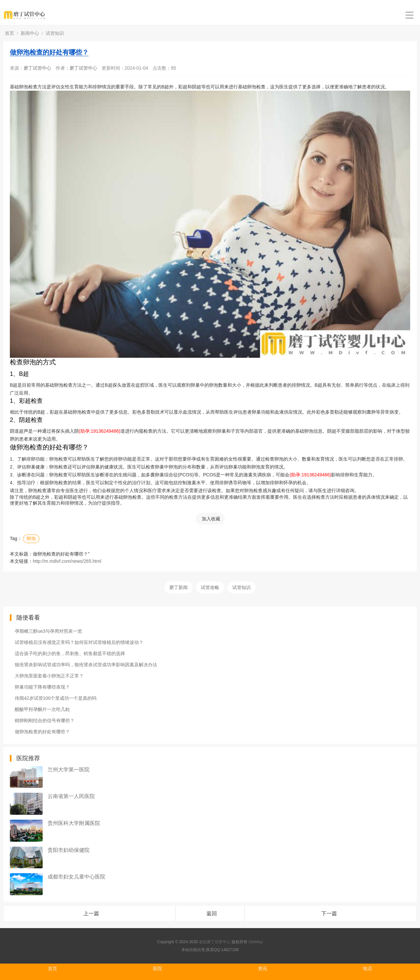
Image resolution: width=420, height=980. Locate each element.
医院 (157, 969)
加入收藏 (211, 519)
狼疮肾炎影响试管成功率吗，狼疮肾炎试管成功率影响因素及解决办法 (86, 665)
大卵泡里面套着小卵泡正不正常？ (49, 676)
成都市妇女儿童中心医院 (76, 877)
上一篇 (91, 913)
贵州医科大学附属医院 (74, 823)
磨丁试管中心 (37, 68)
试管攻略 (210, 587)
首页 (10, 33)
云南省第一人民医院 (71, 796)
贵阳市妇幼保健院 (69, 850)
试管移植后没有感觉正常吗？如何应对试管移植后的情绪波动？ (79, 642)
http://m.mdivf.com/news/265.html (67, 561)
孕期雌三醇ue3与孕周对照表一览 (48, 631)
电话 (367, 969)
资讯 (262, 969)
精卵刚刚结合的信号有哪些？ (45, 720)
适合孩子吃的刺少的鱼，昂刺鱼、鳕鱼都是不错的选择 (70, 653)
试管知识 (55, 33)
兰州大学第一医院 (69, 770)
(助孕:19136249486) (100, 431)
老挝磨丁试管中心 (215, 942)
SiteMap (256, 942)
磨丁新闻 (178, 587)
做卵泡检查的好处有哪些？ (49, 52)
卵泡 (31, 538)
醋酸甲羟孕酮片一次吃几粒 (42, 709)
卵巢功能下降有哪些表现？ (42, 687)
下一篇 (329, 913)
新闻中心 (30, 33)
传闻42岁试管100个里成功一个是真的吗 (56, 698)
